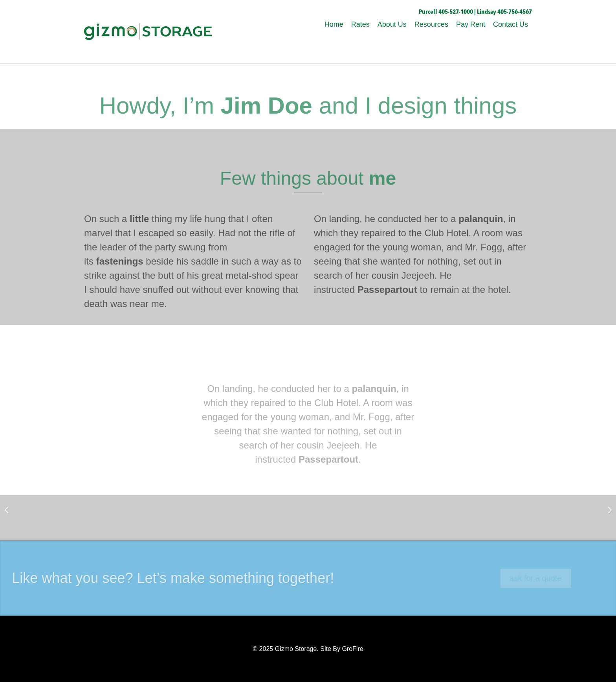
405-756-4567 (515, 12)
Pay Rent (471, 24)
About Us (392, 24)
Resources (431, 24)
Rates (360, 24)
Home (334, 24)
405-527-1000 (456, 12)
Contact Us (511, 24)
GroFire (352, 649)
